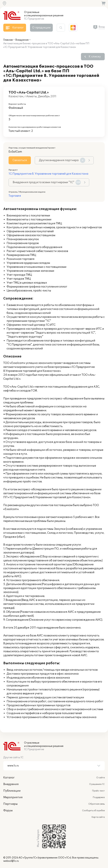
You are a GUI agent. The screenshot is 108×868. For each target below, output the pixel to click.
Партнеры (10, 804)
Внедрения (22, 40)
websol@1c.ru (11, 861)
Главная (8, 40)
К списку (95, 57)
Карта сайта (98, 817)
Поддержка (99, 797)
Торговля (15, 196)
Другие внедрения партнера (62, 160)
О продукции (41, 28)
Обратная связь (97, 804)
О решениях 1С (97, 784)
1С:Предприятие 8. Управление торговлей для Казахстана (48, 174)
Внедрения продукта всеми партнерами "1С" (47, 182)
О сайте (100, 778)
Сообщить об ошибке (93, 811)
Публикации (12, 791)
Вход (102, 27)
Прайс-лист (98, 791)
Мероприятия (13, 797)
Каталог (9, 778)
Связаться (20, 160)
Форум (8, 811)
